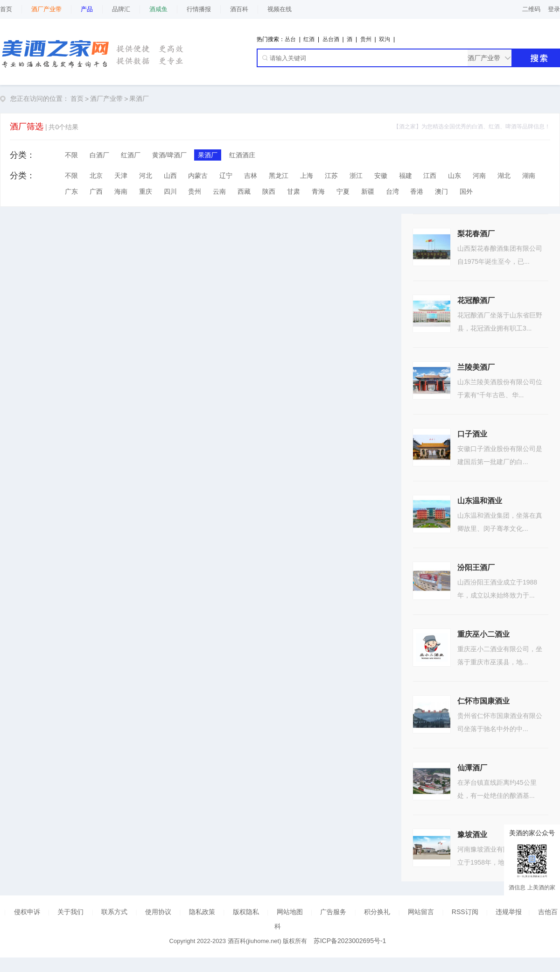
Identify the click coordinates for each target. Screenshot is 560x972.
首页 (6, 9)
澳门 (441, 191)
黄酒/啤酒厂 (169, 155)
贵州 (366, 39)
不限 (71, 155)
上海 (307, 176)
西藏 (244, 191)
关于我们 (70, 912)
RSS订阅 (465, 912)
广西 (96, 191)
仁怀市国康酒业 (483, 701)
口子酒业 (472, 434)
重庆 (146, 191)
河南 (479, 176)
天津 (121, 176)
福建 (406, 176)
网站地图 (290, 912)
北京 (96, 176)
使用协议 (158, 912)
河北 (146, 176)
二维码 (531, 9)
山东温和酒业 (480, 501)
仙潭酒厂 (472, 768)
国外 (466, 191)
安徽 (381, 176)
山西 (170, 176)
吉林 (251, 176)
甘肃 (294, 191)
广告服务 (333, 912)
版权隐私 (246, 912)
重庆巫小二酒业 (483, 634)
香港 (417, 191)
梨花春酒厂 (476, 234)
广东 (71, 191)
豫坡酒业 (472, 835)
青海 (318, 191)
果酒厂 (139, 99)
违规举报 (509, 912)
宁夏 (343, 191)
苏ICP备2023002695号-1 (350, 941)
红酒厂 (131, 155)
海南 (121, 191)
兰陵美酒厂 (476, 367)
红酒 (309, 39)
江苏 (331, 176)
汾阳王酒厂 (476, 567)
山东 (455, 176)
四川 (170, 191)
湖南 (529, 176)
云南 (219, 191)
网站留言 (421, 912)
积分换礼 (377, 912)
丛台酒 (331, 39)
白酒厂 (99, 155)
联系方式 (114, 912)
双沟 (385, 39)
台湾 (392, 191)
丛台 (290, 39)
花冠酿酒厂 (476, 300)
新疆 (368, 191)
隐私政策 (202, 912)
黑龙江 (279, 176)
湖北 (504, 176)
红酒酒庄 (242, 155)
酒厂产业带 (106, 99)
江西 (430, 176)
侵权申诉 (27, 912)
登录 (554, 9)
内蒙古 (198, 176)
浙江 (356, 176)
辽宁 (226, 176)
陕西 (269, 191)
